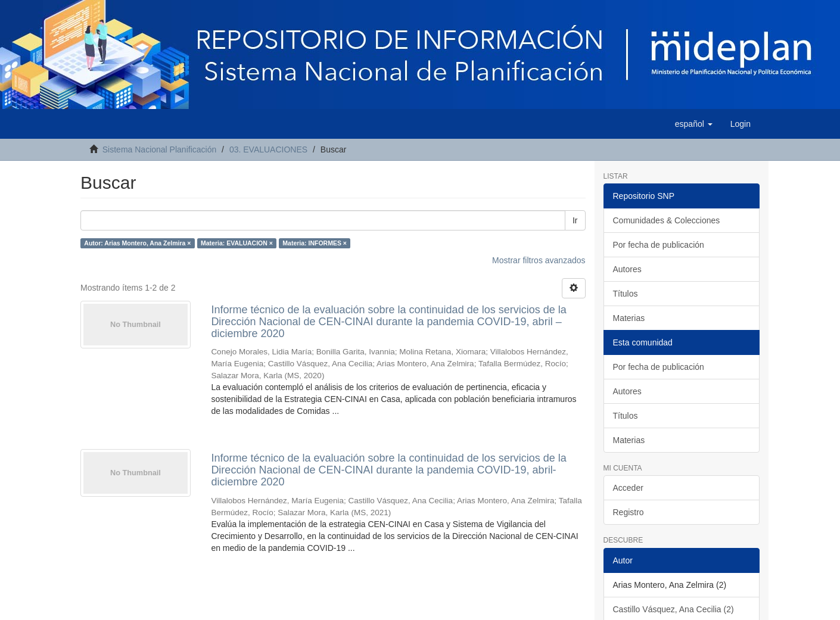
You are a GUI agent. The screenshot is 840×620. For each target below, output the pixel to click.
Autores (627, 269)
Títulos (626, 294)
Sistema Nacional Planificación (159, 149)
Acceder (628, 488)
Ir (575, 220)
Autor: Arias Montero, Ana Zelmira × (137, 243)
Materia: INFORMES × (315, 243)
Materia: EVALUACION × (237, 243)
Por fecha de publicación (659, 245)
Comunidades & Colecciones (667, 220)
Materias (629, 318)
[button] (694, 124)
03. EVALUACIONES (268, 149)
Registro (629, 512)
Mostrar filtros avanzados (539, 260)
